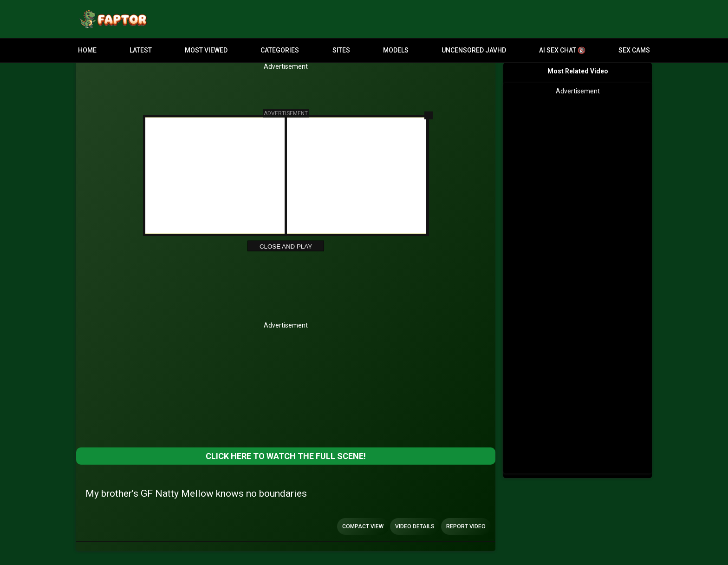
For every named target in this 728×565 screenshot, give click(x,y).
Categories (280, 50)
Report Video (466, 526)
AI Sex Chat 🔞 (562, 50)
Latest (141, 50)
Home (87, 50)
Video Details (415, 526)
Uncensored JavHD (474, 50)
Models (396, 50)
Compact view (363, 526)
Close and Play (286, 246)
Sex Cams (634, 50)
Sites (341, 50)
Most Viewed (206, 50)
